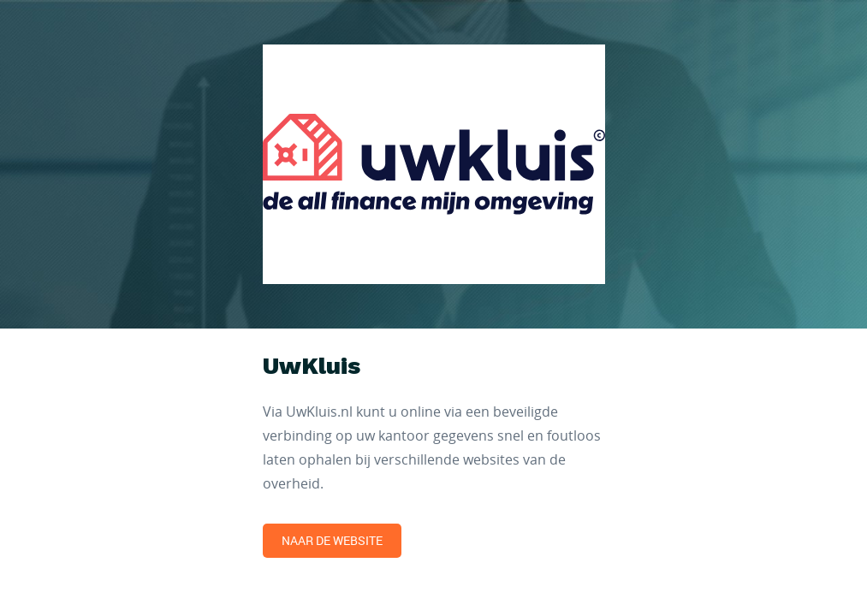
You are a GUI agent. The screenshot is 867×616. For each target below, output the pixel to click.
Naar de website (332, 540)
